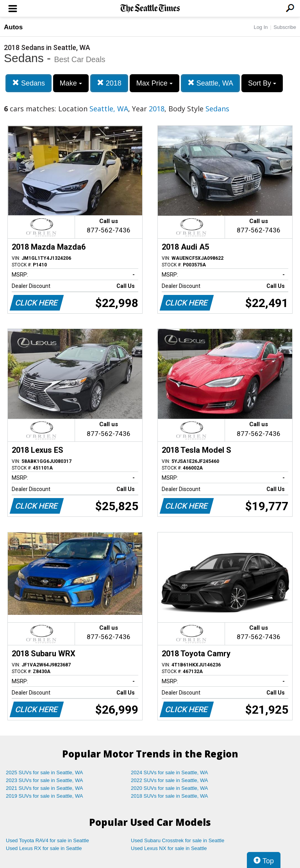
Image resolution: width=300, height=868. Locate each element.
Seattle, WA (210, 83)
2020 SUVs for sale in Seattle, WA (170, 788)
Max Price (154, 83)
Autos (13, 27)
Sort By (262, 83)
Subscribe (285, 27)
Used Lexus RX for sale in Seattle (44, 848)
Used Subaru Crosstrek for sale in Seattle (178, 840)
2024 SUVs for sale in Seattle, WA (170, 772)
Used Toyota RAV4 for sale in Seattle (47, 840)
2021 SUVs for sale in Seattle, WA (45, 788)
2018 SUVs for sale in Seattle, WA (170, 796)
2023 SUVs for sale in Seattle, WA (45, 780)
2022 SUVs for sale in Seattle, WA (170, 780)
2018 (109, 83)
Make (71, 83)
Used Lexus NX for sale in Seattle (169, 848)
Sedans (29, 83)
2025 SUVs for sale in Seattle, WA (45, 772)
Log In (261, 27)
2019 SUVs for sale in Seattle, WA (45, 796)
